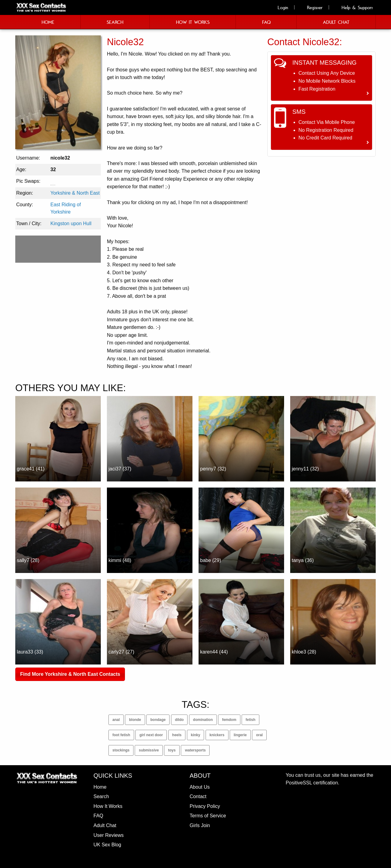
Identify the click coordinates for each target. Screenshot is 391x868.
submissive (149, 750)
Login (280, 7)
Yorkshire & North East (75, 193)
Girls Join (200, 825)
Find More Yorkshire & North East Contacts (70, 674)
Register (311, 7)
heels (177, 735)
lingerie (240, 735)
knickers (217, 735)
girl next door (151, 735)
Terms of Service (208, 816)
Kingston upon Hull (71, 223)
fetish (250, 720)
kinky (196, 735)
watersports (195, 750)
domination (203, 720)
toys (172, 750)
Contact (198, 796)
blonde (135, 720)
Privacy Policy (205, 806)
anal (116, 720)
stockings (121, 750)
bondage (158, 720)
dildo (179, 720)
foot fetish (121, 735)
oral (259, 735)
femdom (229, 720)
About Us (200, 787)
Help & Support (354, 7)
